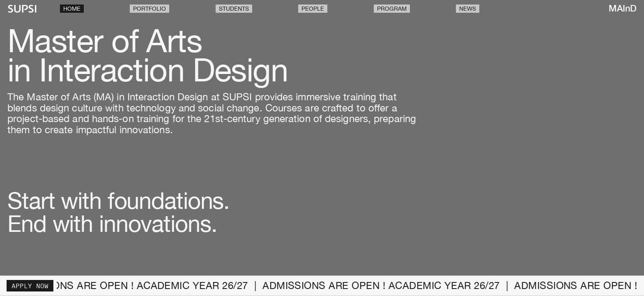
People (313, 9)
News (468, 9)
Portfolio (149, 9)
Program (392, 9)
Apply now (30, 286)
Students (234, 9)
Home (72, 9)
